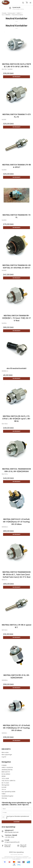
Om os (4, 789)
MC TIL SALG (5, 783)
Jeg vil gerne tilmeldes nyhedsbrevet (18, 817)
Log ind (4, 757)
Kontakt (4, 787)
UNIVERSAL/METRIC (7, 770)
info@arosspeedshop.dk (12, 842)
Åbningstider (5, 785)
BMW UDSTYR (6, 772)
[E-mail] (17, 812)
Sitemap (4, 798)
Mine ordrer (5, 752)
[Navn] (17, 809)
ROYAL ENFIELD (6, 774)
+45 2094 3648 (9, 837)
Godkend (17, 822)
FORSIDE (4, 765)
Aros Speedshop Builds (8, 792)
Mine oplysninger (7, 755)
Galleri (4, 794)
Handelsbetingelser (8, 796)
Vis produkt (16, 77)
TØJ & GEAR (5, 778)
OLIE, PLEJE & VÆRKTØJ (8, 781)
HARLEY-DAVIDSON (7, 767)
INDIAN (4, 776)
